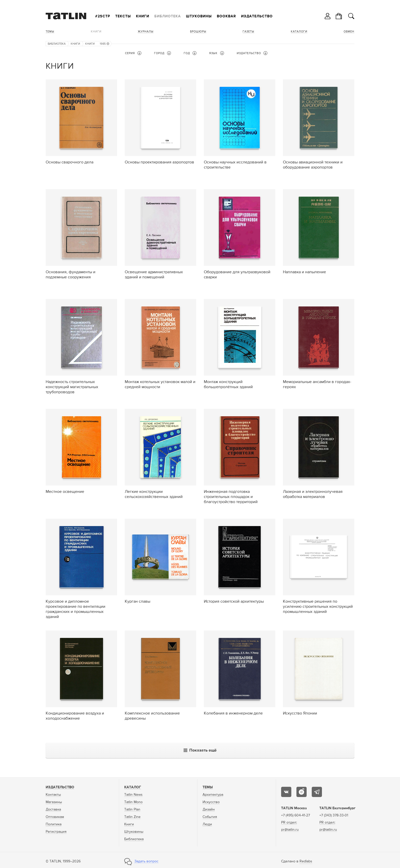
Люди (207, 824)
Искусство (211, 802)
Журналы (146, 32)
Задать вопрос (146, 861)
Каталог (133, 787)
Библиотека (168, 16)
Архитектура (213, 795)
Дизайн (209, 810)
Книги (143, 16)
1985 (104, 44)
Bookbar (226, 16)
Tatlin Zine (132, 817)
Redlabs (306, 861)
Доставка (53, 810)
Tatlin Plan (132, 810)
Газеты (248, 32)
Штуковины (199, 16)
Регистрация (56, 832)
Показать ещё (200, 751)
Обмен (349, 32)
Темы (50, 32)
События (210, 817)
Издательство (257, 16)
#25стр (103, 16)
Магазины (54, 802)
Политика (54, 824)
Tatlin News (133, 795)
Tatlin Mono (133, 802)
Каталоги (299, 32)
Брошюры (198, 32)
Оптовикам (55, 817)
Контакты (53, 795)
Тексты (123, 16)
